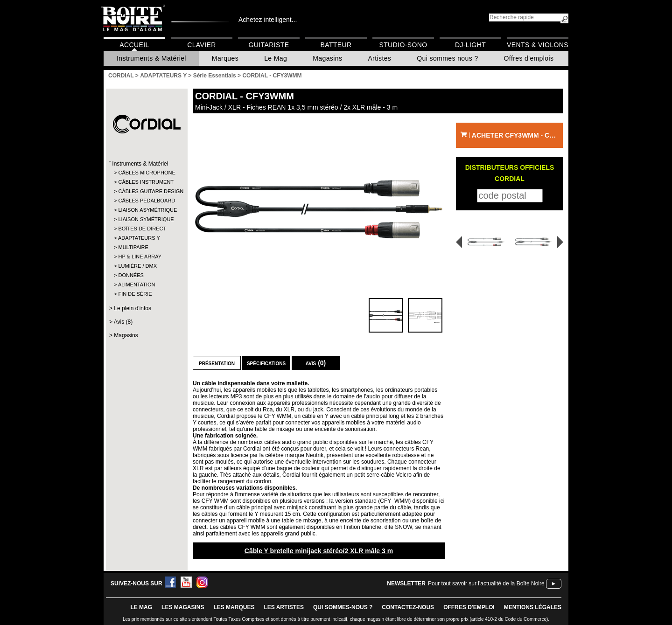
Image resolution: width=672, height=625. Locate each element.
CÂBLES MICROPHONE (146, 173)
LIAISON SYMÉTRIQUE (146, 219)
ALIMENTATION (137, 285)
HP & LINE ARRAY (140, 257)
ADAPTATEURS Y (139, 238)
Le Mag (276, 58)
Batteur (336, 45)
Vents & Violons (538, 45)
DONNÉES (131, 275)
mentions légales (533, 607)
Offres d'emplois (529, 58)
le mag (141, 607)
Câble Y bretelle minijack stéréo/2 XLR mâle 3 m (319, 551)
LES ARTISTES (284, 607)
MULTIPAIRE (133, 247)
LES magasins (183, 607)
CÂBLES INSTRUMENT (146, 182)
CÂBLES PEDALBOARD (146, 201)
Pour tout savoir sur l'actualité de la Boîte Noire (486, 583)
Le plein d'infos (133, 308)
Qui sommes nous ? (447, 58)
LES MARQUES (234, 607)
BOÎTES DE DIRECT (142, 229)
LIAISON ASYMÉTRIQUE (146, 210)
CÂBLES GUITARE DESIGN (146, 191)
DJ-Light (470, 45)
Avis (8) (123, 322)
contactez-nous (408, 607)
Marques (225, 58)
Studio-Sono (403, 45)
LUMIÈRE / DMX (137, 266)
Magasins (327, 58)
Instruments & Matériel (151, 58)
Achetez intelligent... (268, 20)
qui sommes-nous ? (343, 607)
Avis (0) (316, 363)
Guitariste (269, 45)
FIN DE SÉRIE (135, 294)
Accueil (134, 45)
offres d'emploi (469, 607)
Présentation (217, 363)
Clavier (202, 45)
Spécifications (266, 363)
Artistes (379, 58)
